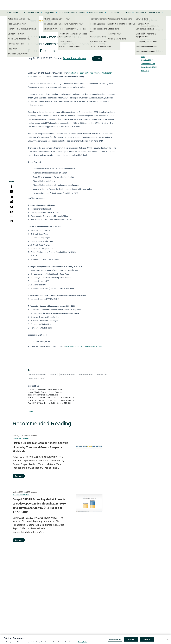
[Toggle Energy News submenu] (56, 13)
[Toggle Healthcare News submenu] (105, 13)
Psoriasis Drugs (102, 375)
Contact (31, 411)
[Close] (167, 640)
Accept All (147, 640)
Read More (19, 476)
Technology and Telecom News (148, 13)
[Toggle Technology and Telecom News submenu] (162, 13)
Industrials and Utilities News (119, 13)
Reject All (131, 640)
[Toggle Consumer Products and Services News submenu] (41, 13)
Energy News (49, 13)
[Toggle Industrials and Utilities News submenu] (133, 13)
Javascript (145, 71)
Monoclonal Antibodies (68, 375)
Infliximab (53, 375)
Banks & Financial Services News (72, 13)
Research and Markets (74, 58)
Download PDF (147, 60)
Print (143, 57)
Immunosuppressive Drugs (38, 375)
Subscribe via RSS (148, 64)
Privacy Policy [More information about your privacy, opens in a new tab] (83, 643)
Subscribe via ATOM (149, 67)
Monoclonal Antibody (86, 375)
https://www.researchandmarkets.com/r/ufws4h (83, 346)
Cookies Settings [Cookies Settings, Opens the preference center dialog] (115, 640)
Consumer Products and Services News (23, 13)
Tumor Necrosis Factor (36, 379)
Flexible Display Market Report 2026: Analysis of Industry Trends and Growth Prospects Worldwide (40, 447)
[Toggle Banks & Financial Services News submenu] (87, 13)
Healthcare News (96, 13)
